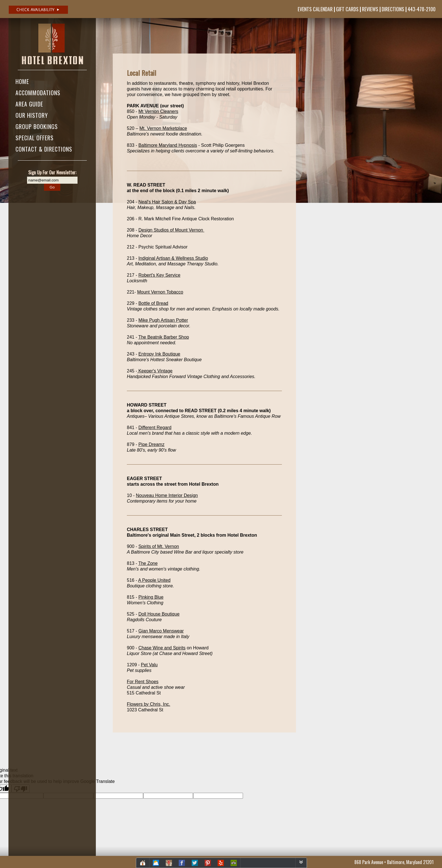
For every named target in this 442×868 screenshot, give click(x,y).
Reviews (370, 9)
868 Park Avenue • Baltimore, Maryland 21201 (394, 862)
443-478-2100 (422, 9)
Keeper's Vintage (155, 371)
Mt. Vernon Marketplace (163, 128)
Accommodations (38, 93)
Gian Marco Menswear (161, 631)
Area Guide (29, 104)
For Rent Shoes (143, 682)
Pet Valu (149, 665)
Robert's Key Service (159, 275)
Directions (393, 9)
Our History (32, 115)
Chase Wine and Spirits (162, 648)
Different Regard (155, 428)
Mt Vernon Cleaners (158, 111)
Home (22, 81)
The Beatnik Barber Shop (164, 337)
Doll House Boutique (159, 614)
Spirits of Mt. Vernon (159, 546)
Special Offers (35, 138)
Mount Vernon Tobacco (160, 292)
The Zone (148, 563)
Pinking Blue (151, 597)
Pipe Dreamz (151, 444)
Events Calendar (315, 9)
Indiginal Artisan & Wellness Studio (173, 258)
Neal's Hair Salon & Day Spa (167, 202)
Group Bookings (37, 126)
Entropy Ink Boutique (159, 354)
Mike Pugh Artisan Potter (163, 320)
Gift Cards (347, 9)
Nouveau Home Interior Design (167, 495)
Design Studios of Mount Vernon (171, 230)
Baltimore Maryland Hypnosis (168, 145)
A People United (154, 580)
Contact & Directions (44, 149)
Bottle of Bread (153, 303)
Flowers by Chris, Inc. (149, 704)
